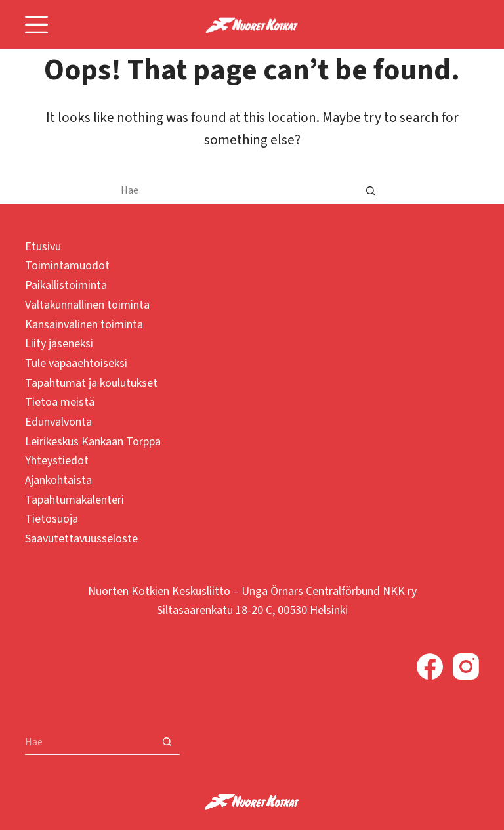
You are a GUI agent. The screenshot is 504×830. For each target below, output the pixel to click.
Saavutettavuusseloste (81, 539)
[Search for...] (239, 191)
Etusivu (43, 247)
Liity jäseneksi (59, 344)
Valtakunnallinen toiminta (87, 305)
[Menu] (36, 25)
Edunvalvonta (58, 422)
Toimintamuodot (67, 266)
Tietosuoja (52, 519)
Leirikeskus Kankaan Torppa (93, 442)
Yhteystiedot (57, 461)
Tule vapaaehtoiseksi (76, 363)
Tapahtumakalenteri (74, 500)
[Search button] (370, 191)
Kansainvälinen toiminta (84, 325)
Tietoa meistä (60, 402)
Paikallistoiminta (66, 285)
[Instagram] (466, 666)
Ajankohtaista (58, 480)
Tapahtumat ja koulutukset (91, 383)
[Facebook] (430, 666)
